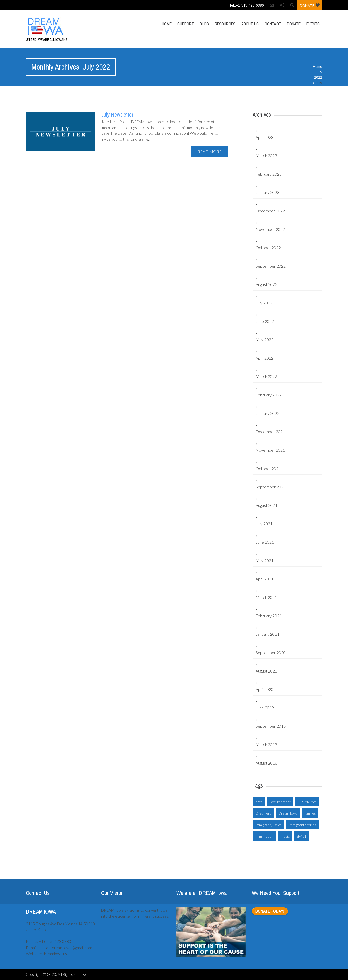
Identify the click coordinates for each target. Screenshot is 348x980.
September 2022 (271, 266)
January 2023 (267, 192)
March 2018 (266, 744)
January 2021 (267, 634)
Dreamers (263, 813)
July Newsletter (117, 115)
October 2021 (268, 468)
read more (210, 151)
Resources (225, 24)
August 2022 (266, 284)
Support (186, 24)
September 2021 (271, 487)
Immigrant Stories (302, 825)
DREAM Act (307, 802)
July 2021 (264, 524)
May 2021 (265, 560)
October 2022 (268, 248)
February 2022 (269, 395)
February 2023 (269, 174)
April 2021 (265, 579)
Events (313, 24)
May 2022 (265, 340)
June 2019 (265, 708)
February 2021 (269, 616)
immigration (265, 836)
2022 (318, 77)
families (310, 813)
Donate (310, 5)
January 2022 (267, 413)
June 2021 (265, 542)
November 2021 (270, 450)
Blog (204, 24)
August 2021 (266, 505)
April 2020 (265, 689)
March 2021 (266, 597)
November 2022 (270, 229)
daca (259, 802)
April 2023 (265, 137)
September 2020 (271, 652)
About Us (250, 24)
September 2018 (271, 726)
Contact (273, 24)
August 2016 (266, 763)
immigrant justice (269, 825)
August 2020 (266, 671)
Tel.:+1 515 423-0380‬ (247, 5)
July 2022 (264, 303)
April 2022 (265, 358)
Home (167, 24)
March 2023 (266, 156)
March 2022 (266, 376)
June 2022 (265, 321)
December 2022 (270, 211)
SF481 (301, 836)
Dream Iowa (288, 813)
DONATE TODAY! (270, 911)
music (285, 836)
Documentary (280, 802)
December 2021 (270, 432)
